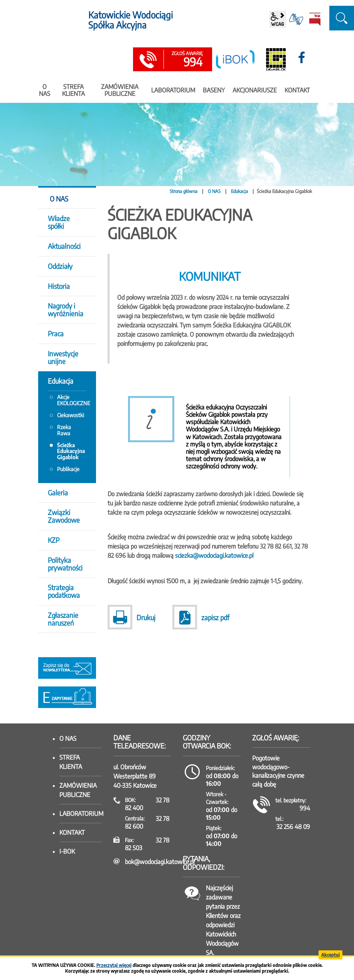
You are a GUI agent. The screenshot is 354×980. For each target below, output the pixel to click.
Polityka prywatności (65, 564)
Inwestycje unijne (63, 357)
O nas (68, 738)
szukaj (342, 18)
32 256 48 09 (293, 827)
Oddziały (60, 266)
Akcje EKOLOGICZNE (72, 400)
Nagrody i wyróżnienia (66, 310)
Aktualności (64, 246)
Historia (59, 286)
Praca (56, 333)
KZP (54, 540)
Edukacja (239, 191)
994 (187, 60)
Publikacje (68, 469)
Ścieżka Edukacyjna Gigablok (71, 451)
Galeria (58, 493)
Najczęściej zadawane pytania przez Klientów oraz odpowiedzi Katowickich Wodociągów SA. (223, 920)
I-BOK (67, 851)
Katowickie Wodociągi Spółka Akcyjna (131, 20)
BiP (315, 19)
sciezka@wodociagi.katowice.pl (214, 555)
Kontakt (72, 832)
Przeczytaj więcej (114, 965)
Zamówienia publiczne (78, 790)
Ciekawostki (71, 415)
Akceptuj (330, 955)
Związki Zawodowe (64, 516)
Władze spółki (59, 222)
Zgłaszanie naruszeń (63, 619)
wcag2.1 (278, 19)
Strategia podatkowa (64, 591)
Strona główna (184, 191)
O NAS (214, 191)
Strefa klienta (71, 762)
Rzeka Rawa (64, 430)
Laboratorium (81, 814)
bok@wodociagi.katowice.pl (160, 862)
